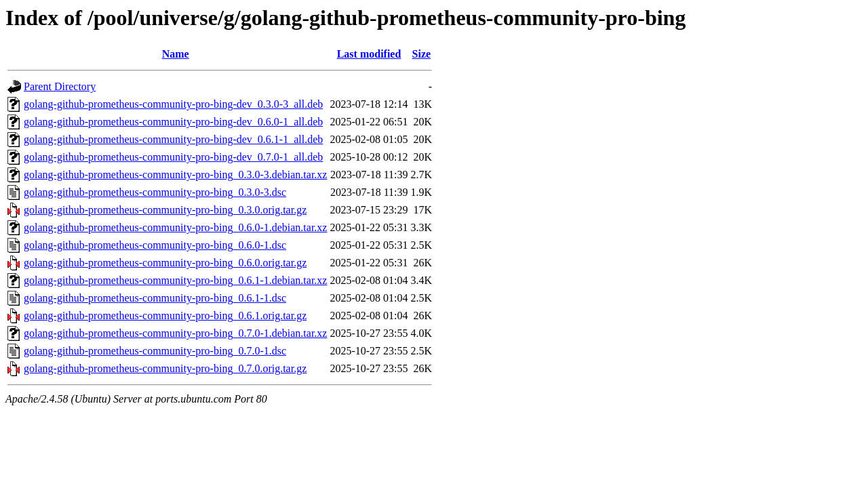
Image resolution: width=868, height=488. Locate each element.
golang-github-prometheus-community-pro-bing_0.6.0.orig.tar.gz (165, 263)
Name (176, 54)
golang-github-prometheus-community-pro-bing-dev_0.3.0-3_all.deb (173, 104)
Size (422, 54)
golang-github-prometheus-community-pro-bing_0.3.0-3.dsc (155, 192)
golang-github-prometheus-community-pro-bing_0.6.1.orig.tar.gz (165, 316)
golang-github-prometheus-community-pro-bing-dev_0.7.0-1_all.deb (173, 157)
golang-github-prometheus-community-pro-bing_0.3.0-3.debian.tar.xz (175, 175)
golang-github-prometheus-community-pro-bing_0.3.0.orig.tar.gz (165, 210)
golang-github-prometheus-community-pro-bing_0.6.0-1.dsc (155, 245)
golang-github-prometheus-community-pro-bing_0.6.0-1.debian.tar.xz (175, 227)
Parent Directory (60, 86)
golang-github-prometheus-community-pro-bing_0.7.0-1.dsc (155, 351)
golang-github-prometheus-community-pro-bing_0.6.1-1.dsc (155, 298)
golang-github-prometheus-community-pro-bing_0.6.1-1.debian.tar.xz (175, 280)
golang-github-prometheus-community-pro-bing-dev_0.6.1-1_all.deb (173, 139)
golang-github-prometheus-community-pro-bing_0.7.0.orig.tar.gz (165, 368)
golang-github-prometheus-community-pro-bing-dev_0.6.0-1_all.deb (173, 122)
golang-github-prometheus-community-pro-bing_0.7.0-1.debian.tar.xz (175, 333)
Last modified (369, 54)
